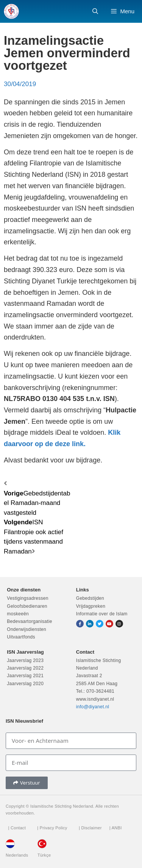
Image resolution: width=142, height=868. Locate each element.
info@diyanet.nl (93, 707)
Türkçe (44, 855)
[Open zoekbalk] (95, 11)
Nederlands (17, 855)
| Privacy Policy (52, 828)
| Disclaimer (90, 828)
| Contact (17, 828)
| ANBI (116, 828)
